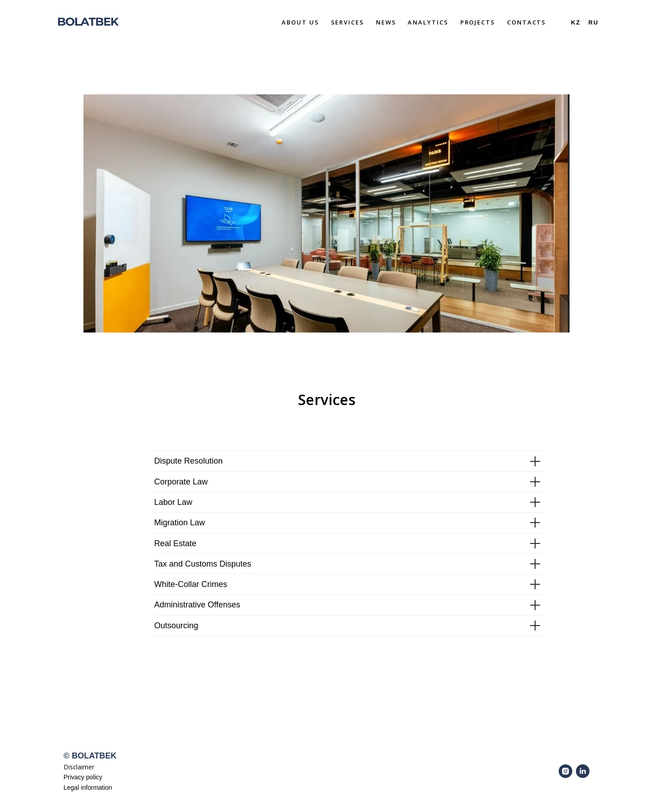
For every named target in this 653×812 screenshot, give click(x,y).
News (386, 22)
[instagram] (565, 771)
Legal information (88, 788)
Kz (576, 22)
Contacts (526, 22)
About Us (300, 22)
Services (348, 22)
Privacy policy (83, 777)
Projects (478, 22)
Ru (593, 22)
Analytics (428, 22)
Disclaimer (79, 767)
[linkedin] (583, 771)
